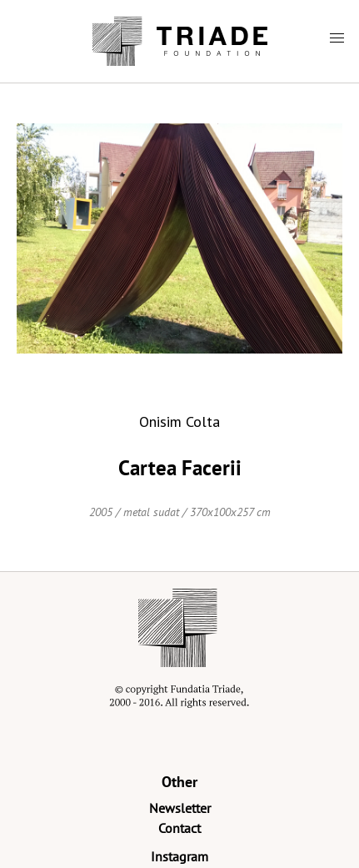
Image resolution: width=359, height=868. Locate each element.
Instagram (179, 856)
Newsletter (180, 808)
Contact (179, 828)
